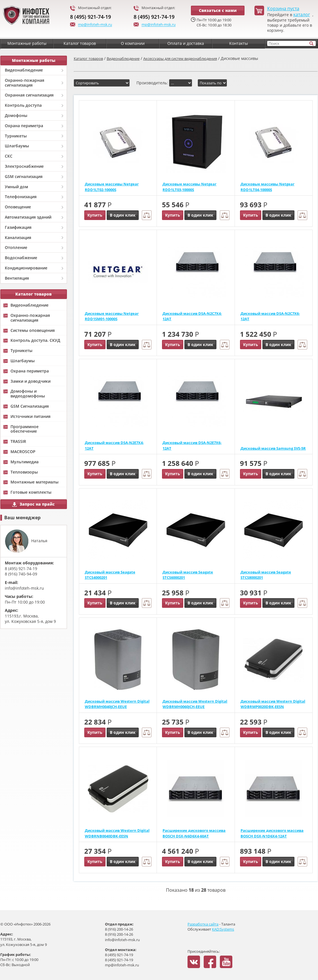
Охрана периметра (24, 126)
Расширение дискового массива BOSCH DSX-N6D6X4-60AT (194, 833)
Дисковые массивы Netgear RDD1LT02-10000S (112, 187)
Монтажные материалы (34, 482)
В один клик (123, 215)
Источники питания (30, 417)
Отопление (16, 247)
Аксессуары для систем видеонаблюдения (180, 58)
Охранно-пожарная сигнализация (25, 83)
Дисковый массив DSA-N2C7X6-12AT (270, 316)
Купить (95, 215)
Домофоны (16, 115)
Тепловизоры (24, 472)
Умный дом (16, 187)
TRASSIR (18, 442)
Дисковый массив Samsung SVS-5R (273, 448)
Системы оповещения (33, 331)
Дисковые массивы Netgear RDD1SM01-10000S (112, 316)
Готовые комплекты (31, 492)
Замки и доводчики (30, 381)
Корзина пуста (283, 9)
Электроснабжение (24, 166)
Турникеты (16, 136)
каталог (302, 15)
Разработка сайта (203, 924)
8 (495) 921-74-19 (90, 17)
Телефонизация (21, 197)
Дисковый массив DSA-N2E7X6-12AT (192, 445)
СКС (9, 156)
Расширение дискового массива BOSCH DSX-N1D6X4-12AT (272, 833)
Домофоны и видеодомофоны (28, 394)
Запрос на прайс (33, 504)
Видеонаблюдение (24, 70)
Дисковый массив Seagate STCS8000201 (266, 575)
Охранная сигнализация (29, 95)
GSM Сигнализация (30, 406)
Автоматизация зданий (28, 217)
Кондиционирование (26, 268)
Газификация (18, 227)
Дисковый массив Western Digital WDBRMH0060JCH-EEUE (195, 704)
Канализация (18, 237)
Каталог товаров (88, 58)
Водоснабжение (21, 258)
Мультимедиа (25, 462)
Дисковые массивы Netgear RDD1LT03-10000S (189, 187)
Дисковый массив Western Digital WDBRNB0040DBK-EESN (117, 833)
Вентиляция (17, 278)
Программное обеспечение (25, 429)
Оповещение (18, 207)
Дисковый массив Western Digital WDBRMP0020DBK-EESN (273, 704)
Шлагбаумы (17, 146)
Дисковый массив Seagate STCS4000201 (110, 575)
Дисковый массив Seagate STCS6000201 (188, 575)
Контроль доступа (23, 105)
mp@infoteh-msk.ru (91, 25)
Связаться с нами (218, 10)
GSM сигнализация (24, 176)
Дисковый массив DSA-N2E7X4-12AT (114, 445)
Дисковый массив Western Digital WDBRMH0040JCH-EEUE (117, 704)
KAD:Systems (223, 929)
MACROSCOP (23, 452)
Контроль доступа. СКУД (35, 341)
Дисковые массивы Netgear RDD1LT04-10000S (268, 187)
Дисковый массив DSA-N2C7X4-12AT (192, 316)
